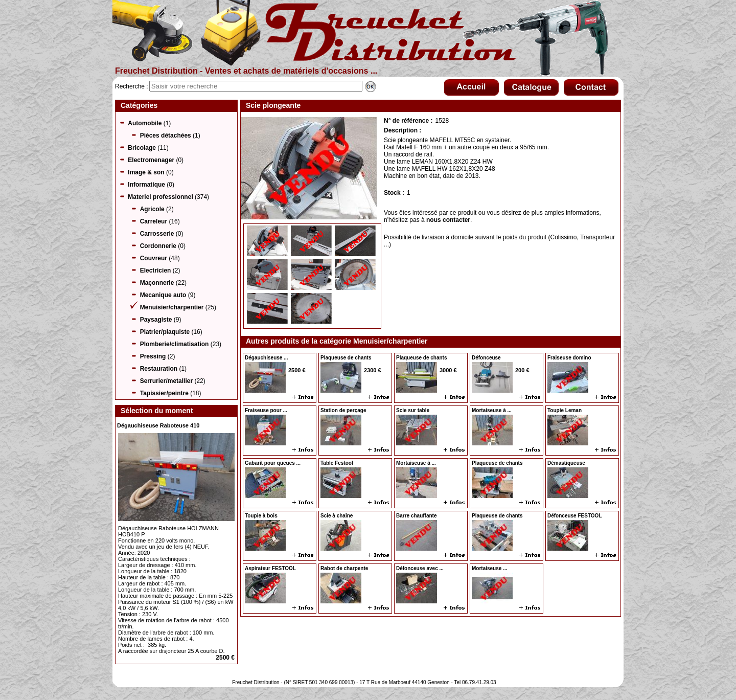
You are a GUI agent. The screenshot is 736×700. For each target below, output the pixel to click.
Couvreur (154, 258)
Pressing (153, 356)
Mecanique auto (163, 295)
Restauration (159, 369)
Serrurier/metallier (166, 381)
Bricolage (142, 148)
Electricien (156, 270)
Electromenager (151, 160)
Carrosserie (157, 234)
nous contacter (448, 220)
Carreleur (154, 221)
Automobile (145, 123)
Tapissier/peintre (164, 393)
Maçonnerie (157, 283)
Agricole (152, 209)
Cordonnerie (158, 246)
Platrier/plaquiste (165, 332)
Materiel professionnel (160, 197)
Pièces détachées (166, 136)
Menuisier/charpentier (172, 307)
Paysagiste (156, 320)
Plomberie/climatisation (175, 344)
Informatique (146, 185)
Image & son (146, 172)
